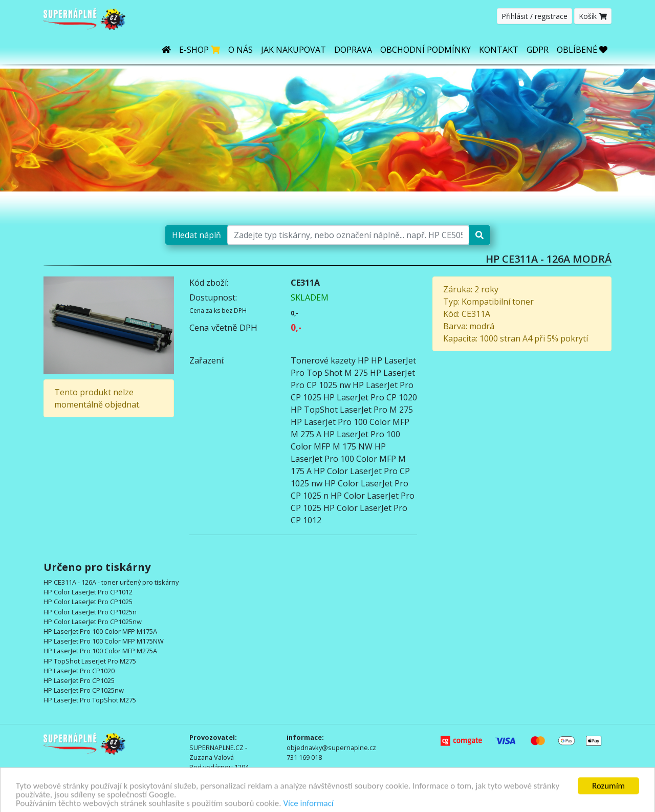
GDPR (538, 50)
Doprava (353, 50)
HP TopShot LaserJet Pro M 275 (352, 410)
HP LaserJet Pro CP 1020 (370, 397)
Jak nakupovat (293, 50)
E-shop (200, 50)
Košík (593, 16)
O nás (241, 50)
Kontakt (499, 50)
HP (363, 360)
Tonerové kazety (323, 360)
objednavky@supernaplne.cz (331, 747)
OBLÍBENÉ (582, 50)
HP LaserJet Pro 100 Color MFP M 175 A (348, 459)
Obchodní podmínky (425, 50)
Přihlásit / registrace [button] (534, 16)
